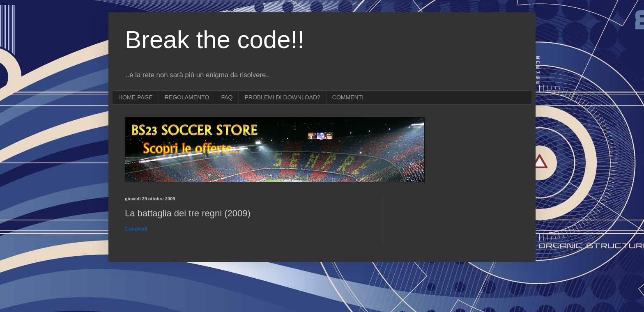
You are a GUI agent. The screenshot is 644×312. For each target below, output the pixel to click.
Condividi (136, 229)
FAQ (227, 97)
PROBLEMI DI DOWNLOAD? (282, 97)
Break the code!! (215, 40)
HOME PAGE (136, 97)
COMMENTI (348, 97)
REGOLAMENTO (187, 97)
